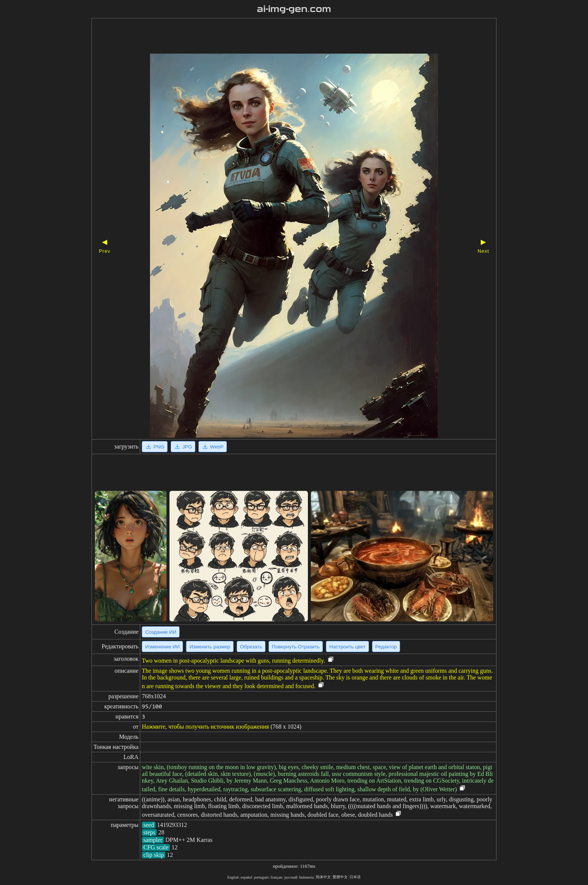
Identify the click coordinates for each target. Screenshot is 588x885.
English (233, 877)
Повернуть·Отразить (296, 647)
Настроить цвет (347, 647)
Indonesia (307, 877)
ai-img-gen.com (294, 9)
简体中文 (323, 877)
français (277, 877)
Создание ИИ (161, 632)
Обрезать (251, 647)
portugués (261, 877)
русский (291, 877)
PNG (155, 447)
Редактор (386, 647)
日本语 (355, 877)
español (247, 877)
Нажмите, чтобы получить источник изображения (205, 727)
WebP (213, 447)
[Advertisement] (281, 37)
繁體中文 (340, 877)
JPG (183, 447)
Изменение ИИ (162, 647)
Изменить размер (210, 647)
